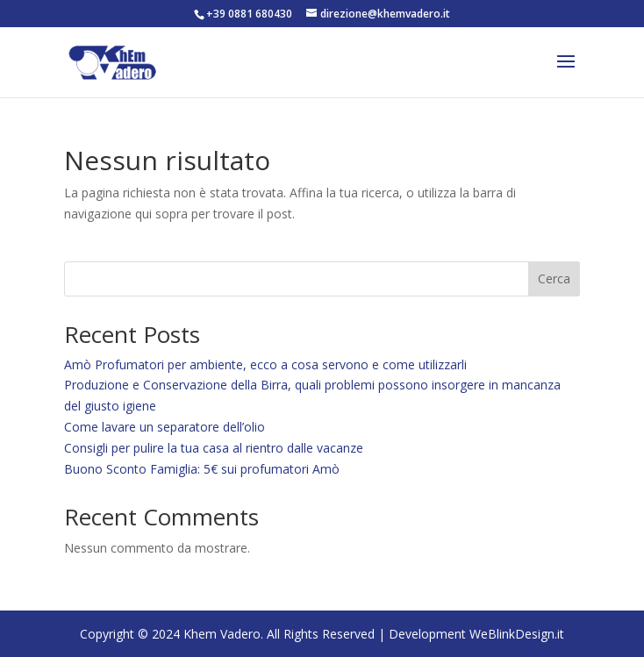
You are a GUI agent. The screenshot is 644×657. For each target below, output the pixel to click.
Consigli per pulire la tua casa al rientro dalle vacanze (214, 448)
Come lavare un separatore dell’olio (165, 427)
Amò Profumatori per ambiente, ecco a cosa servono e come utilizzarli (265, 364)
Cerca (554, 279)
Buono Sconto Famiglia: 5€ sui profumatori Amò (202, 469)
